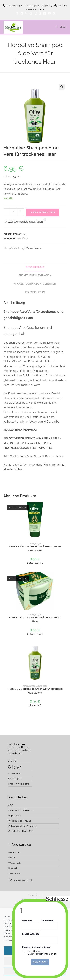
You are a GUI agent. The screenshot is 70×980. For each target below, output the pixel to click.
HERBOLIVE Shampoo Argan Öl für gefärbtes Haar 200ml (35, 691)
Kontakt (13, 868)
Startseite (34, 896)
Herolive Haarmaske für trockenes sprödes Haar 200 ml (35, 548)
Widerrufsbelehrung (20, 821)
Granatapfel (15, 779)
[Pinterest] (26, 13)
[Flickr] (45, 13)
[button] (62, 87)
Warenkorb (15, 863)
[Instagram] (36, 13)
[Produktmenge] (14, 212)
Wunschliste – (20, 880)
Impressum (15, 816)
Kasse (12, 858)
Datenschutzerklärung (21, 810)
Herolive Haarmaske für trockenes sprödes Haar (35, 619)
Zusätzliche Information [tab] (35, 275)
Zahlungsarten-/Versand (22, 826)
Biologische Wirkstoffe (15, 767)
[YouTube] (49, 13)
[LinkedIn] (40, 13)
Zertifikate (14, 873)
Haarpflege (22, 238)
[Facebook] (22, 13)
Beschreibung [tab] (35, 267)
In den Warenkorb (43, 213)
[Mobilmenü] (60, 27)
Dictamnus (14, 773)
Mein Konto (15, 852)
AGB (11, 805)
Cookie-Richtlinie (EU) (21, 831)
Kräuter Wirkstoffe (19, 784)
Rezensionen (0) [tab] (35, 292)
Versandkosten (34, 248)
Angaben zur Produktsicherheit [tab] (35, 284)
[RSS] (54, 13)
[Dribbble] (31, 13)
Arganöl (13, 761)
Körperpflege (29, 686)
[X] (17, 13)
